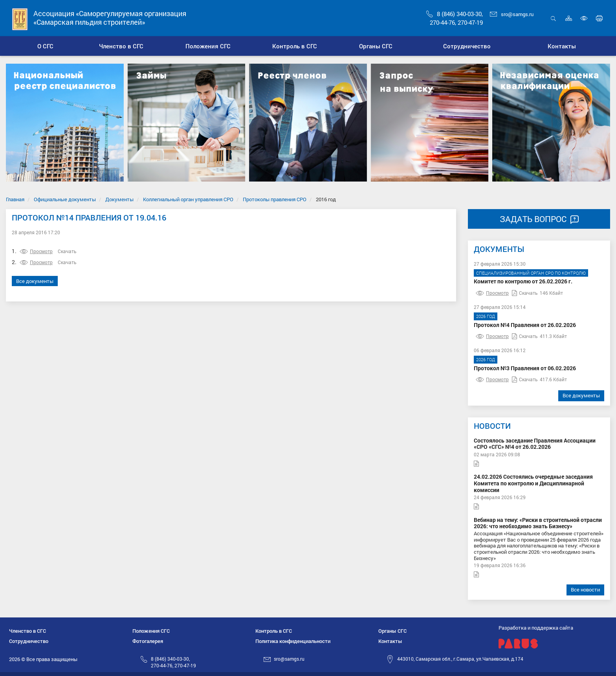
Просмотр (36, 251)
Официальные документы (65, 199)
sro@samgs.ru (512, 14)
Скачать (67, 251)
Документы (119, 199)
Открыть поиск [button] (553, 18)
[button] (121, 46)
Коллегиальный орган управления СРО (188, 199)
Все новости (585, 590)
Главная (15, 199)
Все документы (35, 281)
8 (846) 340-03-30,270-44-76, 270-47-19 (173, 662)
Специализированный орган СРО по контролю (531, 273)
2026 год (486, 316)
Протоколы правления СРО (275, 199)
